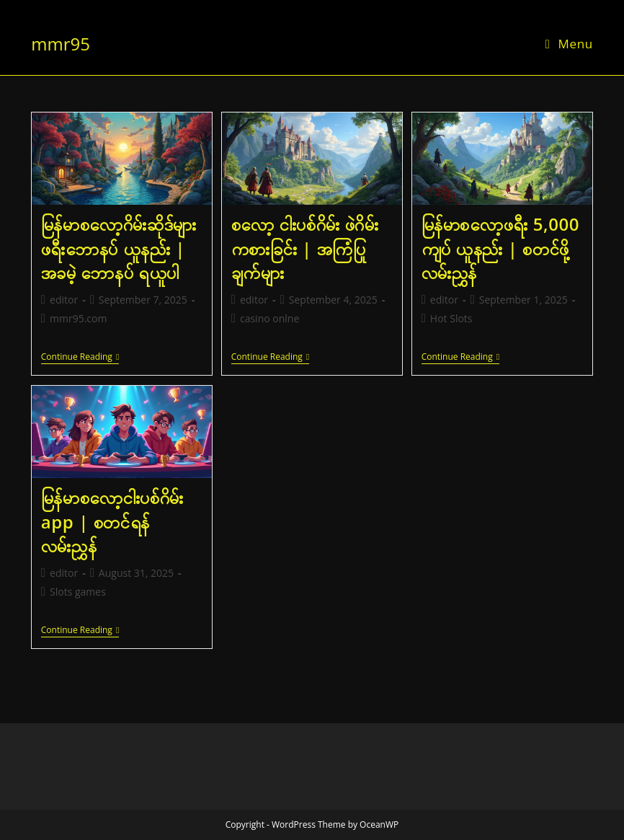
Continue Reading (80, 358)
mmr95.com (78, 318)
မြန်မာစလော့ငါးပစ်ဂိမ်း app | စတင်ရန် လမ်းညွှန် (112, 521)
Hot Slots (451, 318)
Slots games (78, 592)
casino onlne (269, 318)
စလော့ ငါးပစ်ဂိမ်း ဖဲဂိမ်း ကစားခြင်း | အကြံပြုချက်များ (305, 248)
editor (64, 300)
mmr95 (61, 44)
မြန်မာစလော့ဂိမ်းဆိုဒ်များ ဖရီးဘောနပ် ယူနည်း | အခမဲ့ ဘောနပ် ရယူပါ (119, 248)
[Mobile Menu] (569, 44)
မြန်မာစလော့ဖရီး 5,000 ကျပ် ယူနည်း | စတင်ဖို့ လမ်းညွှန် (500, 248)
